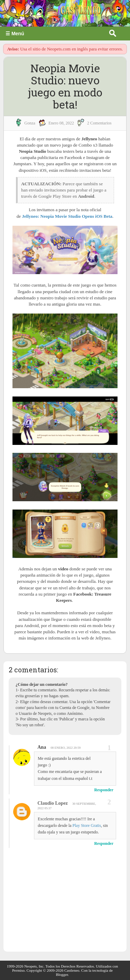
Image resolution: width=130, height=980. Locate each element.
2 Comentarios (99, 123)
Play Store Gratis (87, 825)
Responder (104, 790)
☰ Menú (15, 34)
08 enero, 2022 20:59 (66, 748)
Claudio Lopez (53, 803)
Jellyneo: (31, 216)
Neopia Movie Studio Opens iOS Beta (76, 216)
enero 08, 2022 (61, 123)
